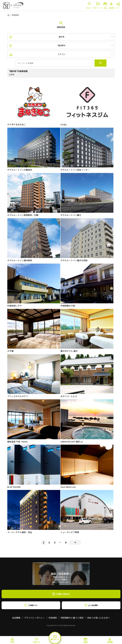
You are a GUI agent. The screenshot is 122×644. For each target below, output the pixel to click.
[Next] (75, 542)
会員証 (105, 6)
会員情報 (111, 6)
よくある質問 (91, 605)
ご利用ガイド (31, 605)
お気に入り (89, 6)
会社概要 (16, 618)
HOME (12, 640)
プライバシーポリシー (34, 618)
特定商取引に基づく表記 (72, 618)
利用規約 (53, 618)
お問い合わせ (61, 594)
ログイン (118, 6)
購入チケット (98, 6)
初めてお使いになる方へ (99, 618)
